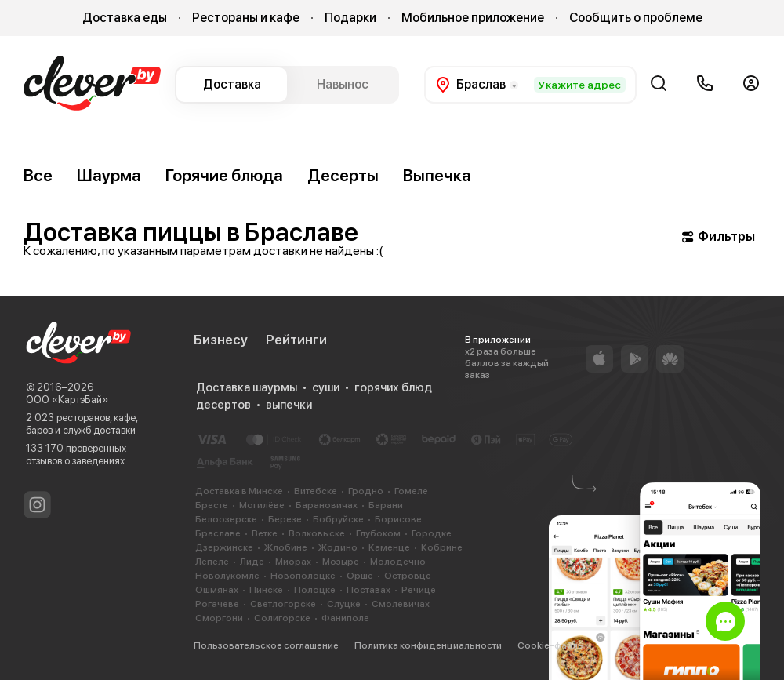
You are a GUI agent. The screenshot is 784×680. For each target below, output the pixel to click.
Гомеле (411, 491)
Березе (285, 519)
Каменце (389, 547)
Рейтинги (296, 340)
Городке (432, 533)
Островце (408, 576)
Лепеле (212, 562)
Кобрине (442, 547)
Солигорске (282, 618)
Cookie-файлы (551, 645)
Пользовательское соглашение (266, 645)
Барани (386, 505)
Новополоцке (303, 576)
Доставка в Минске (239, 491)
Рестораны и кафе (246, 18)
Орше (360, 576)
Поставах (368, 590)
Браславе (218, 533)
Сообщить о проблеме (636, 18)
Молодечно (398, 562)
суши (326, 387)
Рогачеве (217, 604)
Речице (419, 590)
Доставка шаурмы (247, 387)
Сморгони (219, 618)
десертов (223, 405)
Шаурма (109, 175)
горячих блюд (393, 387)
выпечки (289, 405)
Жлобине (286, 547)
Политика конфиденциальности (428, 645)
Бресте (212, 505)
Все (38, 175)
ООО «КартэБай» (67, 400)
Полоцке (315, 590)
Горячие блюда (224, 175)
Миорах (293, 562)
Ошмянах (217, 590)
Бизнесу (221, 340)
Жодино (338, 547)
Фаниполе (345, 618)
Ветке (265, 533)
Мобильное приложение (473, 18)
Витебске (316, 491)
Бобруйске (338, 519)
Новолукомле (227, 576)
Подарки (350, 18)
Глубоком (378, 533)
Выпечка (437, 175)
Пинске (266, 590)
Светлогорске (283, 604)
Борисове (398, 519)
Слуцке (344, 604)
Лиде (252, 562)
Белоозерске (226, 519)
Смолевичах (401, 604)
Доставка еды (125, 18)
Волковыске (317, 533)
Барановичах (327, 505)
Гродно (366, 491)
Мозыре (341, 562)
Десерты (343, 175)
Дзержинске (224, 547)
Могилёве (262, 505)
